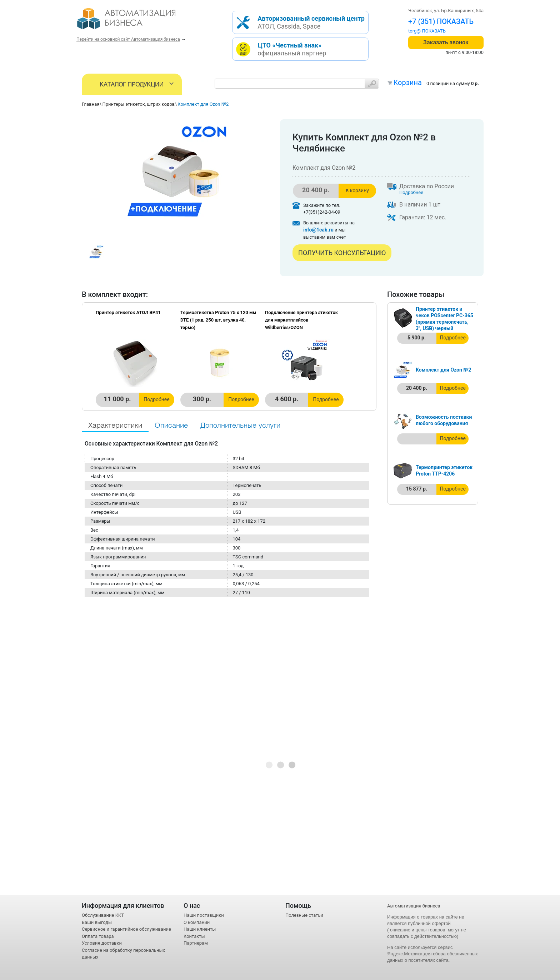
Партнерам (196, 943)
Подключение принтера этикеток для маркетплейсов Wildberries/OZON (301, 320)
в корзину (357, 190)
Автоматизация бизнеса (414, 906)
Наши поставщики (204, 915)
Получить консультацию (342, 253)
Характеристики (115, 426)
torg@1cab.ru (422, 31)
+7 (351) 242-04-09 (439, 21)
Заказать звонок (446, 42)
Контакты (194, 936)
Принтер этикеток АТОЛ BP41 (128, 312)
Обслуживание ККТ (103, 915)
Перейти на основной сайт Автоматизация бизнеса (128, 39)
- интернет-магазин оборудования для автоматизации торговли (134, 21)
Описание (171, 426)
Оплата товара (98, 936)
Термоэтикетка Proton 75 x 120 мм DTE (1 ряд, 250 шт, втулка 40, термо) (218, 320)
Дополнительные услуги (240, 426)
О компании (197, 922)
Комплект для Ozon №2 (444, 370)
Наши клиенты (200, 929)
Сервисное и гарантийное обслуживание (126, 929)
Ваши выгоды (97, 922)
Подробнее (411, 192)
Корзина (407, 83)
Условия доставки (102, 943)
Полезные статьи (304, 915)
